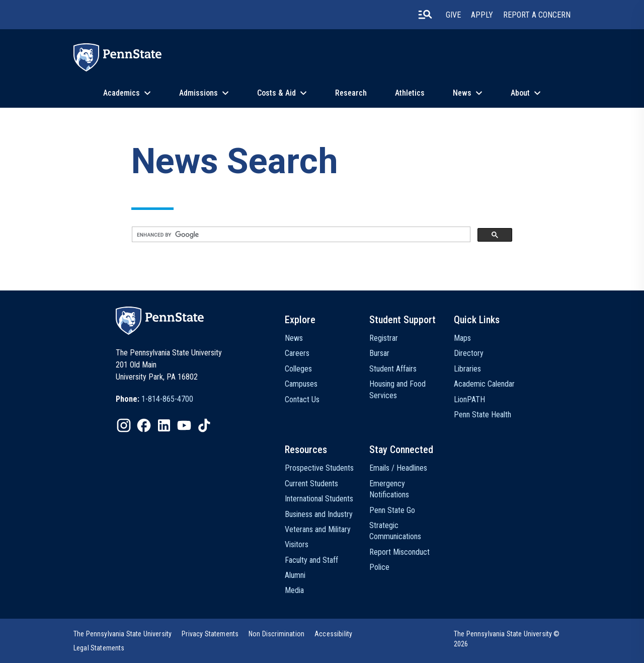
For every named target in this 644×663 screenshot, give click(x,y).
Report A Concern (537, 15)
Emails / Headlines (398, 468)
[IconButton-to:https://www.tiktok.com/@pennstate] (204, 425)
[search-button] (425, 15)
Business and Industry (319, 514)
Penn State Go (392, 510)
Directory (469, 353)
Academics (122, 93)
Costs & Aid (276, 93)
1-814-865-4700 (167, 399)
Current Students (311, 484)
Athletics (410, 93)
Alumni (295, 575)
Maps (462, 338)
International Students (319, 499)
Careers (297, 353)
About (520, 93)
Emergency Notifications (389, 489)
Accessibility (333, 634)
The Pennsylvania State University (123, 634)
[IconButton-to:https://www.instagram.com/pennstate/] (124, 425)
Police (379, 567)
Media (294, 590)
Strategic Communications (395, 531)
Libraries (467, 369)
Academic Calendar (484, 384)
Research (351, 93)
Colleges (298, 369)
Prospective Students (319, 468)
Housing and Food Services (397, 389)
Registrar (384, 338)
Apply (482, 15)
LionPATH (469, 399)
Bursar (379, 353)
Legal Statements (99, 648)
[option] (154, 399)
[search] (300, 235)
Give (453, 15)
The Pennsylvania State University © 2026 (507, 639)
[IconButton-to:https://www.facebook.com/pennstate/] (144, 425)
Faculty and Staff (311, 560)
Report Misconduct (399, 552)
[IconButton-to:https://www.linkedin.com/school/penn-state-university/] (164, 425)
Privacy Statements (210, 634)
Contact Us (302, 399)
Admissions (198, 93)
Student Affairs (393, 369)
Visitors (297, 544)
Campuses (301, 384)
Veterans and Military (318, 529)
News (462, 93)
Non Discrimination (276, 634)
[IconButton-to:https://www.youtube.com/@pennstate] (184, 425)
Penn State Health (482, 415)
